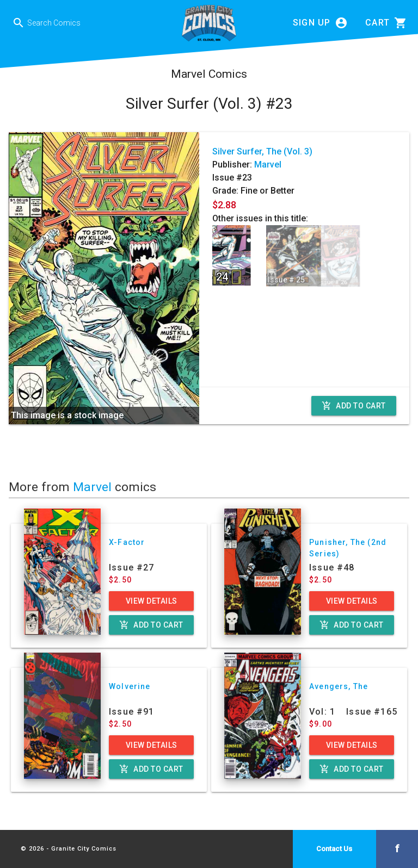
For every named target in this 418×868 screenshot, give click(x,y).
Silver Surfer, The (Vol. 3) (262, 151)
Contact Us (334, 849)
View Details (152, 601)
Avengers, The (339, 686)
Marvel (268, 165)
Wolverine (130, 686)
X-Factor (127, 542)
